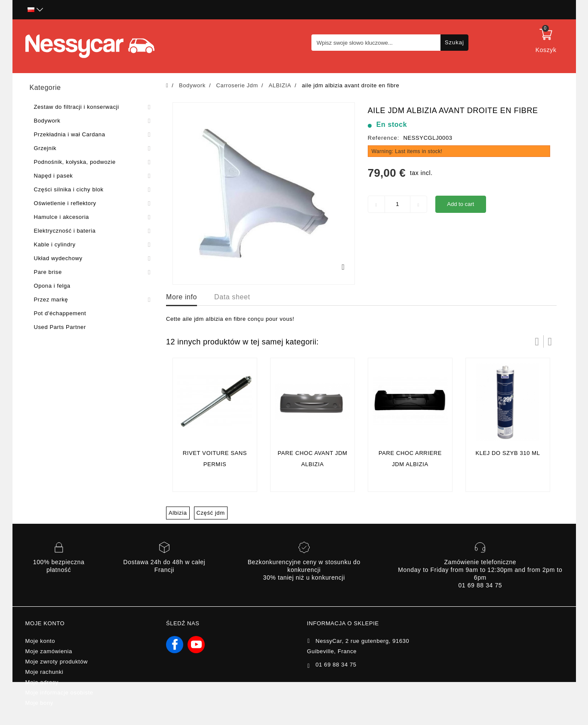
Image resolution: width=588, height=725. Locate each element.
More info (182, 297)
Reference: (384, 138)
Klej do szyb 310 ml (508, 453)
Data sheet (232, 297)
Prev (537, 341)
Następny (550, 341)
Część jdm (211, 513)
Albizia (178, 513)
